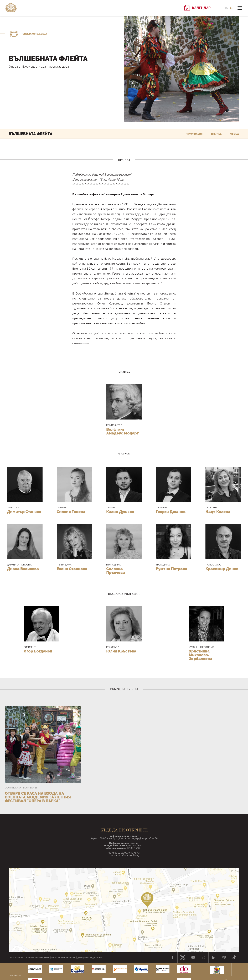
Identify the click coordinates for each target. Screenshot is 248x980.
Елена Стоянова (72, 569)
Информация (194, 134)
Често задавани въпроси (63, 957)
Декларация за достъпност (91, 957)
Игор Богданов (38, 651)
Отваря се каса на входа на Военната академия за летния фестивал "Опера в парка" (38, 797)
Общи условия (16, 957)
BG (227, 8)
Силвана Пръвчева (116, 571)
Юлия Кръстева (121, 651)
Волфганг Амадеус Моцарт (122, 431)
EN (232, 8)
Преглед (216, 134)
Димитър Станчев (24, 512)
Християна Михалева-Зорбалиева (200, 655)
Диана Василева (23, 569)
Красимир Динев (222, 569)
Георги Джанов (171, 512)
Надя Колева (218, 512)
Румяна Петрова (172, 569)
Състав (235, 134)
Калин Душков (120, 512)
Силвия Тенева (71, 512)
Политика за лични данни (37, 957)
